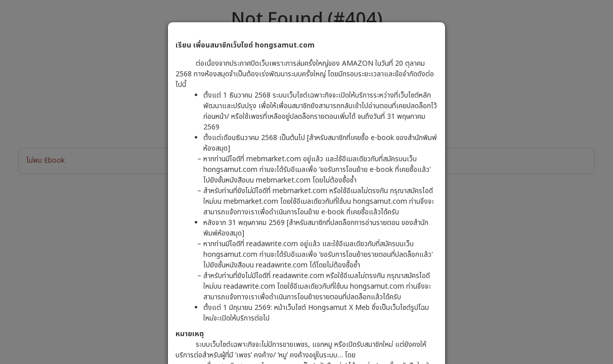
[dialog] (306, 182)
